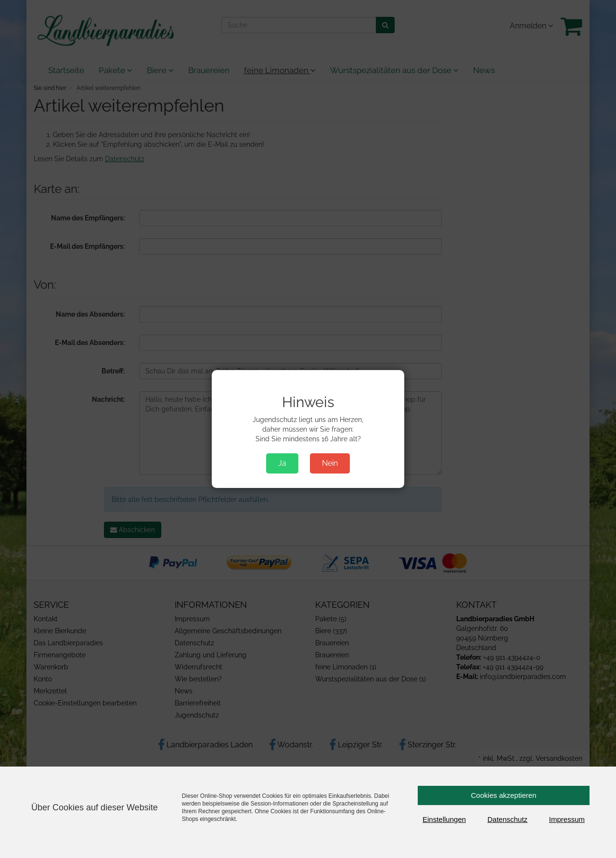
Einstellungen (444, 819)
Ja (282, 463)
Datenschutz (507, 819)
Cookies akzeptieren (504, 795)
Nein (330, 463)
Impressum (567, 819)
